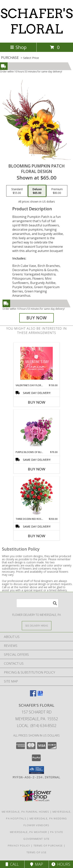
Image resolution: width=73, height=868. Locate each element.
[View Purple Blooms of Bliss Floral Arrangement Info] (36, 430)
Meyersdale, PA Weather (29, 832)
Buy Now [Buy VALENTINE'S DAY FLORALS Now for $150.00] (37, 402)
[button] (36, 770)
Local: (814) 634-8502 (37, 726)
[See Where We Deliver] (37, 625)
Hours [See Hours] (61, 864)
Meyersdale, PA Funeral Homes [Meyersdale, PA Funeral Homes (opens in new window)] (25, 812)
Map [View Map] (37, 864)
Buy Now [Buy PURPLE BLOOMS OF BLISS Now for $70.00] (37, 469)
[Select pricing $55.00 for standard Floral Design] (17, 191)
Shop (18, 47)
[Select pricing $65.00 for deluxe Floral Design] (37, 191)
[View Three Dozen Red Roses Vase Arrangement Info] (36, 497)
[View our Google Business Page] (40, 695)
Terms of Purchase (48, 846)
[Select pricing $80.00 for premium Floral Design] (57, 191)
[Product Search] (37, 603)
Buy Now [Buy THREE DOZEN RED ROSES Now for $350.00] (37, 536)
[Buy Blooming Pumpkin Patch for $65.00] (37, 318)
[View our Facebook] (33, 695)
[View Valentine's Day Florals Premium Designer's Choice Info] (36, 363)
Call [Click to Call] (12, 864)
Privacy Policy (19, 846)
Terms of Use (37, 852)
